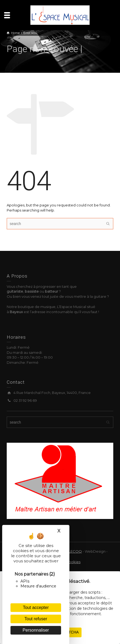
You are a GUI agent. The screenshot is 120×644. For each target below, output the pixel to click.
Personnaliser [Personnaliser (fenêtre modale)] (36, 630)
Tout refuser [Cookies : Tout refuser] (36, 619)
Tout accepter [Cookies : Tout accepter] (36, 607)
